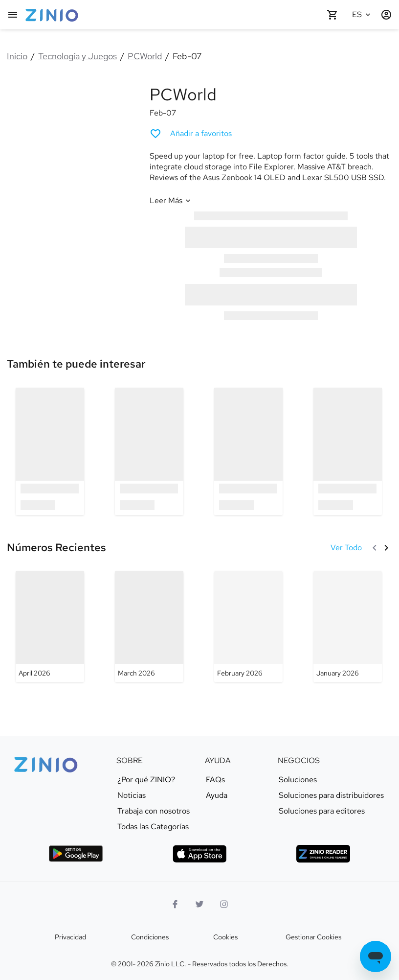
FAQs (215, 780)
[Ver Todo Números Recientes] (346, 548)
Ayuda (217, 795)
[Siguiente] (386, 548)
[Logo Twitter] (199, 904)
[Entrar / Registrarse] (386, 15)
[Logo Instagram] (224, 904)
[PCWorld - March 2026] (149, 627)
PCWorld (145, 56)
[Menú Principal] (13, 15)
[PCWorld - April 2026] (50, 627)
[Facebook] (175, 904)
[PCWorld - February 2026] (248, 627)
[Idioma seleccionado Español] (363, 15)
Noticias (132, 795)
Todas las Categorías (153, 827)
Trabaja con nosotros (154, 811)
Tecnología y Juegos (78, 56)
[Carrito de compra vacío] (332, 15)
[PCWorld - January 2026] (348, 627)
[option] (50, 451)
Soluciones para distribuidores (331, 795)
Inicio (17, 56)
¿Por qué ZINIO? (146, 780)
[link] (76, 364)
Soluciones (298, 780)
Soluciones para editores (322, 811)
